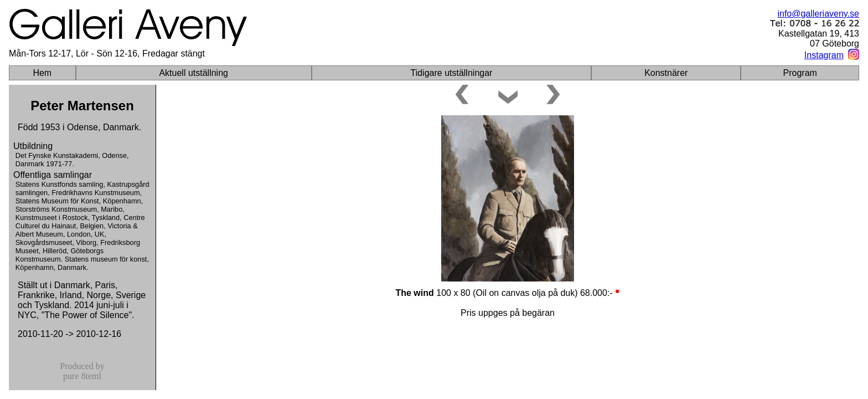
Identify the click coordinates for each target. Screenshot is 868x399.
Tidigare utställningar (451, 73)
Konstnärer (666, 73)
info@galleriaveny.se (818, 14)
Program (800, 73)
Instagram (824, 55)
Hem (42, 73)
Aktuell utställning (193, 73)
